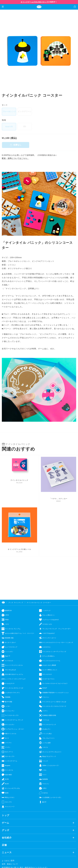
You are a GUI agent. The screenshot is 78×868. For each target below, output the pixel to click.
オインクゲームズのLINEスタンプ (35, 2)
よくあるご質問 (8, 861)
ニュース (7, 852)
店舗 (4, 845)
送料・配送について (10, 864)
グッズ (6, 830)
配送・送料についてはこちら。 (15, 158)
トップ (6, 815)
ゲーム (6, 823)
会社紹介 (7, 838)
